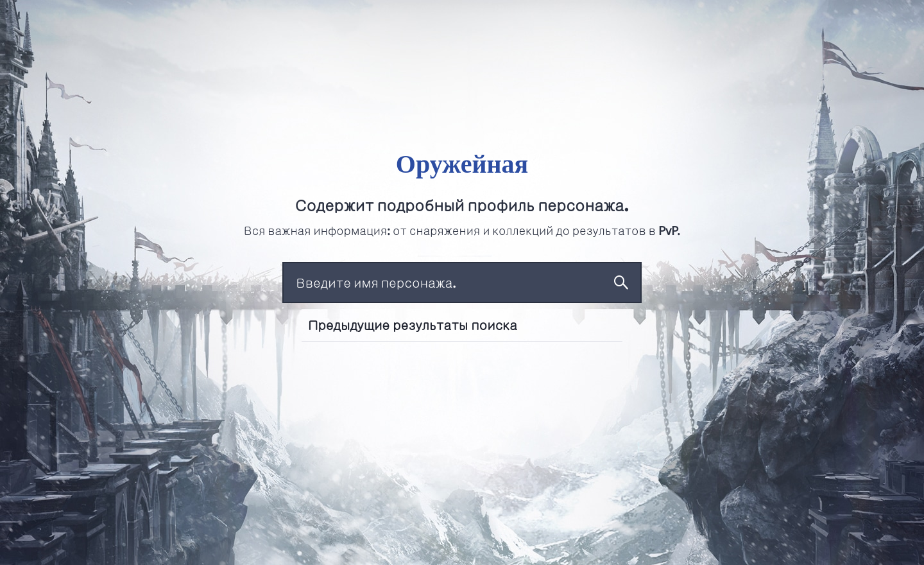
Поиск (621, 282)
